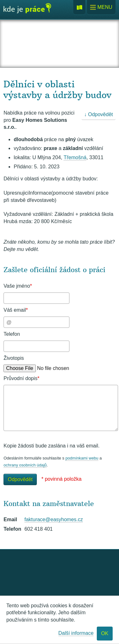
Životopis (14, 358)
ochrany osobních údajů (25, 465)
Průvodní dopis (21, 378)
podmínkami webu (82, 458)
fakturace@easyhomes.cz (54, 519)
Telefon (12, 334)
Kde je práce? (27, 10)
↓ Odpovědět (99, 114)
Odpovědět (20, 479)
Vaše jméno (18, 286)
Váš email (16, 310)
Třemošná (75, 157)
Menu (101, 7)
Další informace (76, 633)
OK (105, 633)
